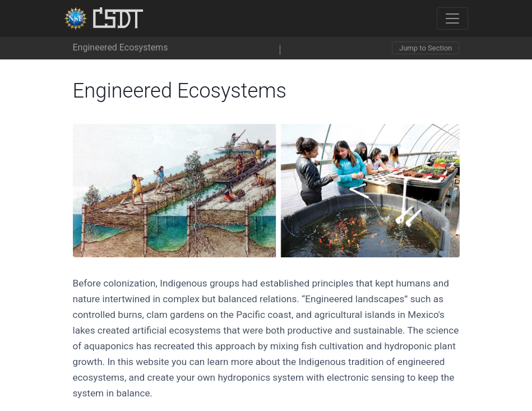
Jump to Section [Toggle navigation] (425, 48)
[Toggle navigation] (452, 19)
